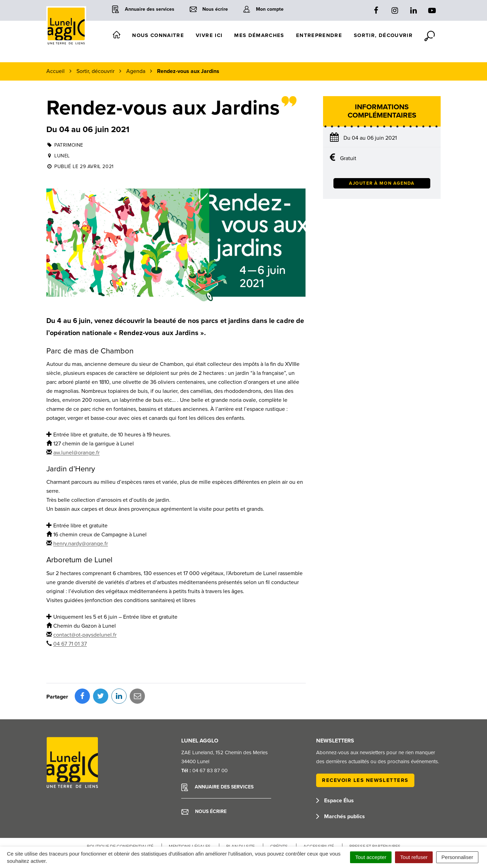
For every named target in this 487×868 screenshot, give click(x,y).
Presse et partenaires (375, 816)
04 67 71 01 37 (70, 644)
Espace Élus (335, 770)
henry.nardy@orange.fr (81, 544)
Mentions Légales (190, 816)
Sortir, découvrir (383, 35)
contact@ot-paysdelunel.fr (85, 635)
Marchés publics (341, 786)
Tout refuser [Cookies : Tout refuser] (414, 857)
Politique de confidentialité (120, 816)
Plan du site (240, 816)
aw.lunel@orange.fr (76, 453)
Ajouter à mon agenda (382, 183)
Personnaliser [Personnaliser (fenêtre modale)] (457, 857)
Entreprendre (319, 35)
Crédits (279, 816)
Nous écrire (204, 781)
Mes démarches (259, 35)
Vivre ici (209, 35)
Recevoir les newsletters (365, 749)
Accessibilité (319, 816)
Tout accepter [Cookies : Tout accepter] (371, 857)
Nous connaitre (158, 35)
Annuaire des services (217, 757)
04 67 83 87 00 (210, 740)
